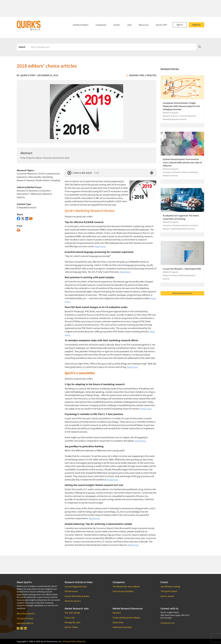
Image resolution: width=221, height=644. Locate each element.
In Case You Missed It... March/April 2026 (182, 269)
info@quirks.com (168, 623)
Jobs (129, 25)
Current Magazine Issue (76, 586)
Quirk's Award (167, 596)
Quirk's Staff (28, 75)
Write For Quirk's (73, 601)
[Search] (113, 47)
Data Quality (35, 177)
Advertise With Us (25, 623)
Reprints (82, 641)
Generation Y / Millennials (29, 194)
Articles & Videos (81, 25)
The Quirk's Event (25, 618)
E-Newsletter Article (26, 207)
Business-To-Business (27, 191)
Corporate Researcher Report (126, 618)
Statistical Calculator (122, 627)
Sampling (55, 180)
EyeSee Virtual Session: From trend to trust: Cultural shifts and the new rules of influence (182, 162)
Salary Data (118, 622)
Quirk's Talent (71, 627)
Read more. (100, 246)
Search (22, 47)
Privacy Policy (70, 641)
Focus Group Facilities (123, 591)
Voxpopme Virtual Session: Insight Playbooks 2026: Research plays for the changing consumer (181, 106)
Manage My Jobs (73, 622)
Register (196, 25)
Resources (144, 25)
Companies (101, 25)
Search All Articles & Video (77, 596)
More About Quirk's (26, 613)
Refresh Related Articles (182, 293)
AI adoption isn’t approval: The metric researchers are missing (181, 217)
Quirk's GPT (162, 25)
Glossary (117, 613)
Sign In (180, 25)
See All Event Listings (170, 586)
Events (117, 25)
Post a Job (70, 618)
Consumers (45, 191)
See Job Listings (72, 613)
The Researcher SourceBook (126, 586)
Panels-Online (42, 180)
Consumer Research (27, 174)
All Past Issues (71, 591)
